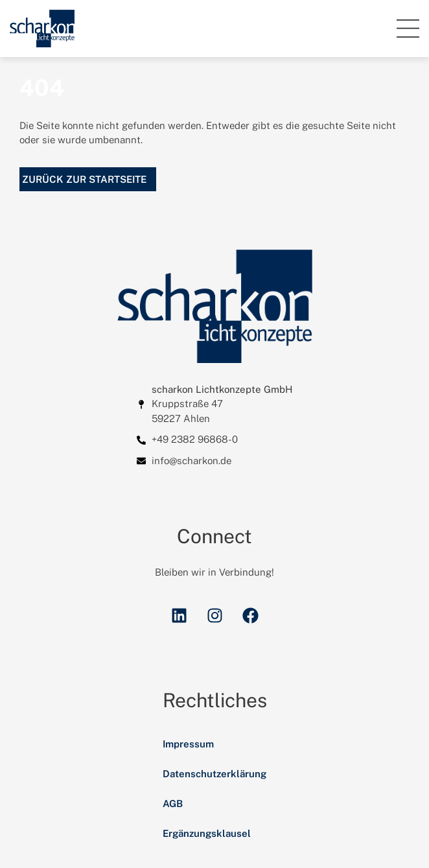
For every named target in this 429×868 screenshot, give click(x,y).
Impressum (188, 744)
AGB (173, 803)
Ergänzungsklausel (207, 833)
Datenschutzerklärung (214, 774)
